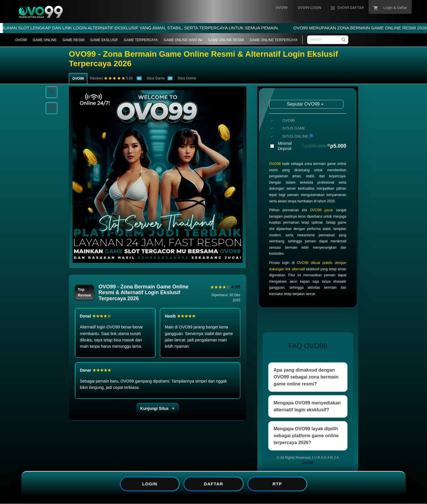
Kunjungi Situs (158, 408)
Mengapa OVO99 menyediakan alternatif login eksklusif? (307, 406)
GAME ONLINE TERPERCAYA (274, 40)
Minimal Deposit (312, 146)
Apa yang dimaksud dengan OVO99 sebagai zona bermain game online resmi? (306, 377)
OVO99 (21, 40)
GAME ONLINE (45, 40)
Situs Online (187, 78)
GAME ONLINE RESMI (226, 40)
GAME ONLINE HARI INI (183, 40)
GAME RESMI (73, 40)
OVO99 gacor (322, 210)
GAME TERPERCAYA (141, 40)
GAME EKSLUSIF (104, 40)
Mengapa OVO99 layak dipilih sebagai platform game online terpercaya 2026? (306, 436)
